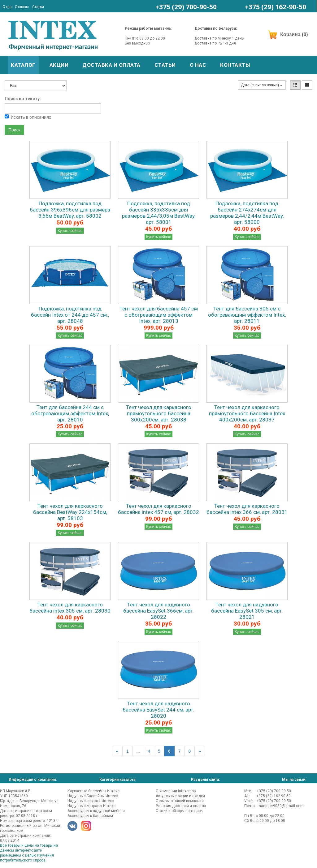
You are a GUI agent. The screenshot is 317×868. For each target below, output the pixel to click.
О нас (8, 7)
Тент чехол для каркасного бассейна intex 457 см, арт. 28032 (158, 509)
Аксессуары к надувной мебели (96, 811)
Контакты (235, 65)
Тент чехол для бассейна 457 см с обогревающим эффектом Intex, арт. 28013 (159, 315)
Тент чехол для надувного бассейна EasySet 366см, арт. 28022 (158, 611)
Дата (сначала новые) (262, 85)
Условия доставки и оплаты (181, 806)
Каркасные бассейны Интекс (93, 791)
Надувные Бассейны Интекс (93, 796)
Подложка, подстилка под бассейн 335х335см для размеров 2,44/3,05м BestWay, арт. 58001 (159, 213)
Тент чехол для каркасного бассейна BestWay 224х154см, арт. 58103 (70, 512)
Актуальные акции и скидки (180, 796)
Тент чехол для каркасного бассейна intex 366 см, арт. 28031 (247, 509)
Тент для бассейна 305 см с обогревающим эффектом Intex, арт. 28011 (247, 315)
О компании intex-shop (176, 791)
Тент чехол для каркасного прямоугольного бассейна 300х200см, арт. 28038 (159, 413)
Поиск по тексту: (23, 99)
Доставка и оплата (111, 65)
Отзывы (22, 7)
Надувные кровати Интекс (91, 801)
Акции (59, 65)
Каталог (23, 65)
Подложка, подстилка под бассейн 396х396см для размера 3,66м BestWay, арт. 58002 (70, 210)
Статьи (38, 7)
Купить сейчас (70, 231)
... (138, 751)
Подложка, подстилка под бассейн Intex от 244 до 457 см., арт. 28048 (70, 315)
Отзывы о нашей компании (180, 801)
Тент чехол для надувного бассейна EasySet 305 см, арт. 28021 (247, 611)
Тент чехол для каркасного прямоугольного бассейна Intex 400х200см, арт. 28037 (247, 413)
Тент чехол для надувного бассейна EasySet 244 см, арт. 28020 (158, 710)
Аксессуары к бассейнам (90, 816)
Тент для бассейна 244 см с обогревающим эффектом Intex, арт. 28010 (70, 413)
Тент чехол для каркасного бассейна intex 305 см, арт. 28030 (70, 608)
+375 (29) (186, 7)
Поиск (14, 130)
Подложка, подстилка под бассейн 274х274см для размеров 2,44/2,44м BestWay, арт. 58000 (247, 213)
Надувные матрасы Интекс (91, 806)
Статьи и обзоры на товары (180, 811)
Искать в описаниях (28, 117)
